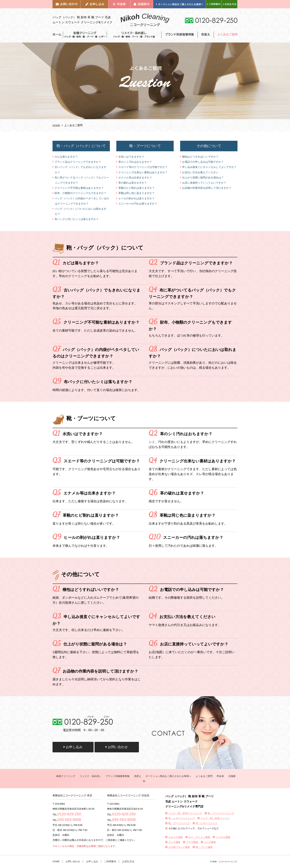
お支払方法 (128, 861)
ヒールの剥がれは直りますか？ (136, 198)
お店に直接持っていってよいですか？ (204, 183)
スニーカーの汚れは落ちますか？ (138, 204)
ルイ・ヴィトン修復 (199, 837)
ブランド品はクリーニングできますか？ (78, 162)
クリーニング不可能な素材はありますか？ (79, 188)
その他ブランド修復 (179, 847)
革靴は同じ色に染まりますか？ (136, 193)
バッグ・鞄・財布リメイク (215, 818)
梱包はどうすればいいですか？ (200, 157)
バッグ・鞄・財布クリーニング (185, 813)
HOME (56, 125)
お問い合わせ (117, 747)
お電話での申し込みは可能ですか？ (203, 162)
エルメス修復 (176, 837)
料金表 (220, 776)
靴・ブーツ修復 (204, 847)
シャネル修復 (223, 837)
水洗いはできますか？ (131, 157)
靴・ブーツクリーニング (221, 813)
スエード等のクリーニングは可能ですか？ (143, 167)
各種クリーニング (66, 776)
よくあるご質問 (204, 776)
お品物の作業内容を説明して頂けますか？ (207, 188)
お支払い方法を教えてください (200, 172)
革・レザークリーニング (182, 818)
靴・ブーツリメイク (179, 823)
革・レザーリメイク (206, 823)
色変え (138, 776)
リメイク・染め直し (91, 776)
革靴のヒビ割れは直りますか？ (136, 188)
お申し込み (73, 747)
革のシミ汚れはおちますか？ (135, 162)
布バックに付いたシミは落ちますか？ (77, 219)
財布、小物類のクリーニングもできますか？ (80, 193)
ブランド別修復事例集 (118, 776)
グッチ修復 (174, 842)
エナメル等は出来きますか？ (135, 178)
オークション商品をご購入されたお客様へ (168, 776)
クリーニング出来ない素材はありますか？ (143, 172)
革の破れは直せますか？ (133, 183)
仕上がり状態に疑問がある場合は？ (203, 178)
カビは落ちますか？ (66, 157)
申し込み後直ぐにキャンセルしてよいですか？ (209, 167)
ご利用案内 (110, 861)
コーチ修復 (210, 842)
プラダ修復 (192, 842)
